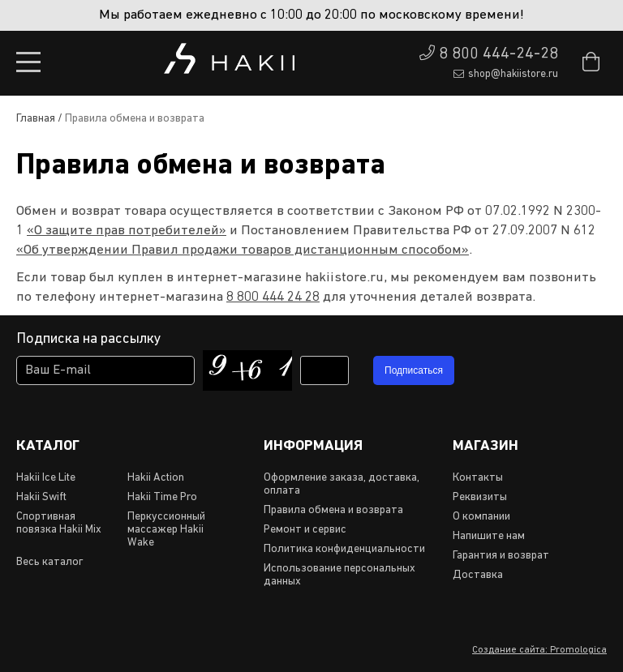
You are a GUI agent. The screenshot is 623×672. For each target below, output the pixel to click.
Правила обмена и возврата (333, 510)
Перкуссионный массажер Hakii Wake (166, 530)
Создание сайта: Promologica (539, 650)
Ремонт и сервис (305, 530)
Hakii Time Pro (162, 497)
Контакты (478, 478)
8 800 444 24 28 (273, 297)
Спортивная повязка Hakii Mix (59, 523)
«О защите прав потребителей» (127, 231)
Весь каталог (49, 562)
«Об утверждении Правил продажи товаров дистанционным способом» (243, 250)
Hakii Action (156, 478)
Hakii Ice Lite (46, 478)
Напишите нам (489, 536)
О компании (481, 517)
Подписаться (414, 370)
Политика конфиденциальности (344, 549)
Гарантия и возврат (501, 556)
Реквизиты (480, 497)
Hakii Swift (41, 497)
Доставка (478, 575)
